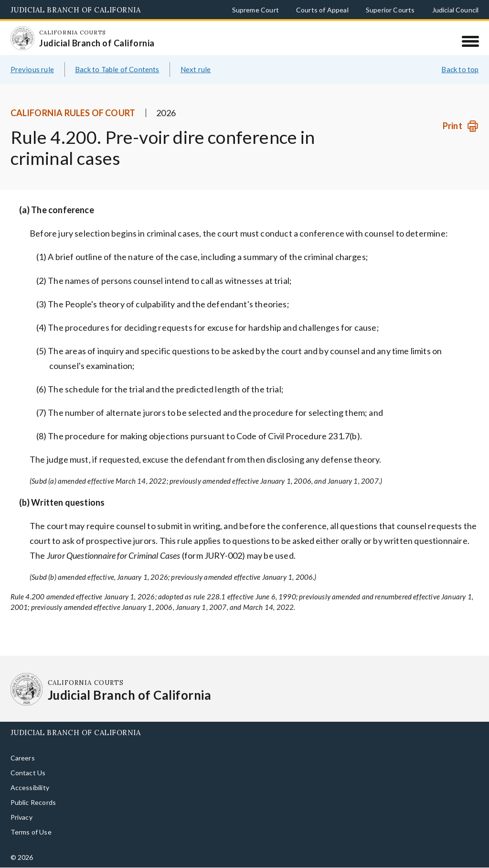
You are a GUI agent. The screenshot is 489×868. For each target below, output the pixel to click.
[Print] (461, 137)
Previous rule (32, 80)
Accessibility (30, 798)
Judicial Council (456, 10)
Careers (23, 769)
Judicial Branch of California (76, 10)
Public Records (33, 813)
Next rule (196, 80)
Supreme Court (255, 10)
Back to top (460, 80)
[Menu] (470, 41)
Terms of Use (31, 843)
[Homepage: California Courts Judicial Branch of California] (27, 43)
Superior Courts (390, 10)
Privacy (21, 828)
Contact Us (28, 784)
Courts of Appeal (322, 10)
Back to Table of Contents (117, 80)
